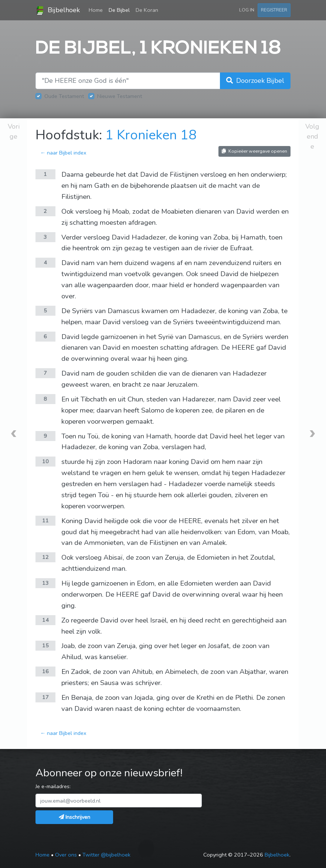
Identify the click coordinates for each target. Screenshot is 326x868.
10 (45, 461)
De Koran (147, 10)
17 (45, 697)
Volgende (312, 136)
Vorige (14, 131)
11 (45, 521)
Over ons (66, 855)
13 (45, 583)
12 (45, 557)
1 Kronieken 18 (151, 135)
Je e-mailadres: (53, 786)
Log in (247, 10)
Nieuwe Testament (120, 96)
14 (45, 620)
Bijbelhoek (58, 10)
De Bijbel (119, 10)
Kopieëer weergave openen (254, 151)
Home (97, 10)
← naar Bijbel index (63, 153)
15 (45, 645)
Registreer (274, 10)
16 (45, 671)
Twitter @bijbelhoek (106, 855)
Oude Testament (64, 96)
